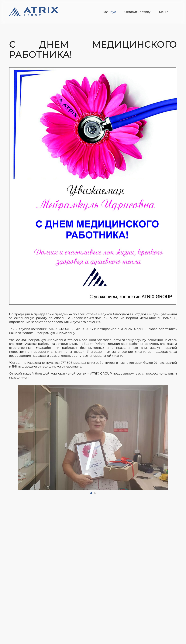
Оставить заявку (137, 12)
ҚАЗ (106, 12)
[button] (22, 440)
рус (113, 12)
